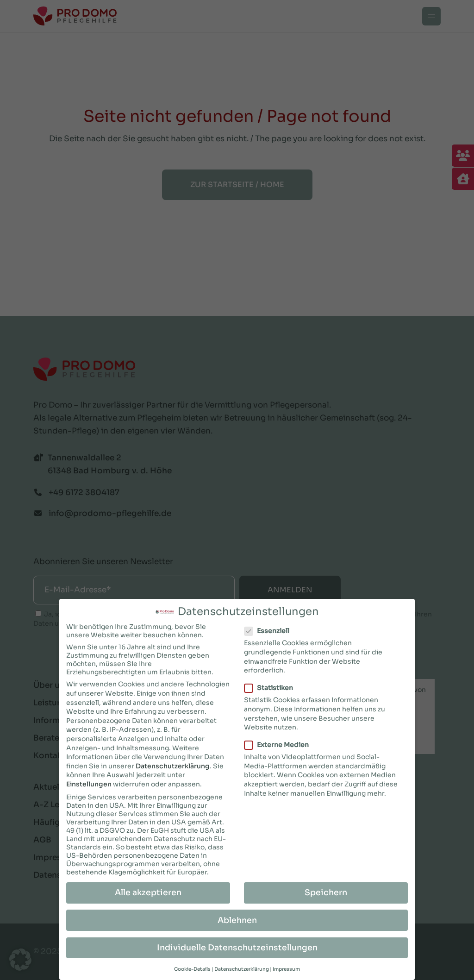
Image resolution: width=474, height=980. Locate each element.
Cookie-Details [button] (192, 968)
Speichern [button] (326, 891)
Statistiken (272, 686)
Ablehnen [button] (237, 918)
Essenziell (271, 629)
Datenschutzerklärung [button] (242, 968)
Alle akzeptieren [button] (148, 891)
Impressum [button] (286, 968)
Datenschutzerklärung (173, 765)
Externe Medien (280, 743)
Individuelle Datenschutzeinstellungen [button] (237, 946)
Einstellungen (89, 783)
